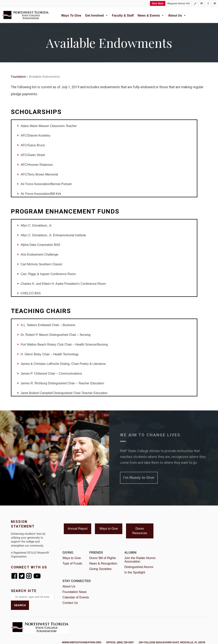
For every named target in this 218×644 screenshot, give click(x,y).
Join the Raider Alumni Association (140, 560)
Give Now (158, 3)
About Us (177, 15)
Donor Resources (140, 531)
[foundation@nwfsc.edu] (202, 3)
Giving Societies (100, 569)
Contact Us (70, 603)
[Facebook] (208, 3)
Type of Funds (72, 563)
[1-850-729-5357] (195, 3)
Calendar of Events (76, 597)
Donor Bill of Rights (103, 558)
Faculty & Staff (123, 15)
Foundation (18, 77)
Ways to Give (71, 15)
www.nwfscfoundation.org (82, 642)
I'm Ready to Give (139, 478)
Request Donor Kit (179, 3)
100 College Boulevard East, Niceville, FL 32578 (172, 642)
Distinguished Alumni (139, 567)
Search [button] (20, 605)
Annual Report (78, 529)
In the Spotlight (135, 572)
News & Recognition (103, 563)
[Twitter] (215, 3)
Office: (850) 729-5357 (120, 642)
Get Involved (97, 15)
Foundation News (75, 592)
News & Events (151, 15)
